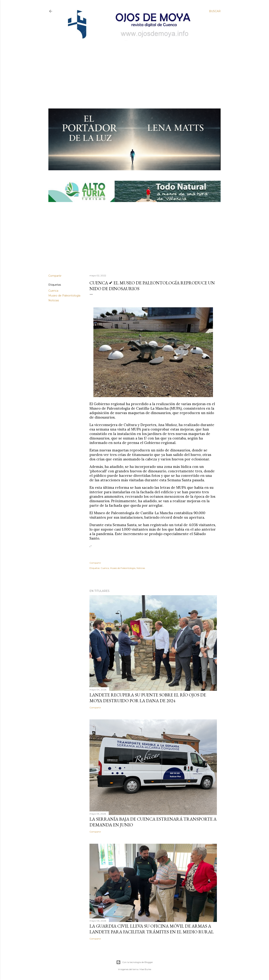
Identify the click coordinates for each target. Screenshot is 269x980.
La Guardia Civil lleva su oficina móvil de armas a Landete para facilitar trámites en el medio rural (152, 929)
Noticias (54, 300)
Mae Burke (145, 969)
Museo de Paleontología (64, 296)
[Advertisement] (131, 69)
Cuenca (53, 291)
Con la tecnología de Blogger (135, 962)
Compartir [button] (55, 276)
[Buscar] (215, 11)
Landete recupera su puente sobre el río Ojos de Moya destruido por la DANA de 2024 (148, 698)
